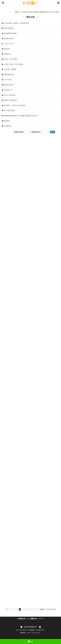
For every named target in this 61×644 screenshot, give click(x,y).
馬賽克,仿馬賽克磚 (10, 100)
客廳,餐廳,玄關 (9, 74)
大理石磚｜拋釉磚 (10, 69)
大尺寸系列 (7, 80)
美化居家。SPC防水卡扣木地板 (14, 105)
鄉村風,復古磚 (8, 85)
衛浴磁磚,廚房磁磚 (10, 33)
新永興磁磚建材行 (31, 627)
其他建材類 (7, 126)
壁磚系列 (7, 49)
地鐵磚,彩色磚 (8, 38)
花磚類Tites (8, 54)
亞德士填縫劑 (8, 28)
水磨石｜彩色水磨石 (11, 59)
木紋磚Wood (8, 90)
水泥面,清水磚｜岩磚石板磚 (13, 64)
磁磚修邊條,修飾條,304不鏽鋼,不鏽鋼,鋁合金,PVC (21, 116)
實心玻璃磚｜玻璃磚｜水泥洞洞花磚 (16, 23)
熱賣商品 (7, 121)
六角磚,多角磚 (8, 44)
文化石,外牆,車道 (9, 95)
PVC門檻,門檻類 (9, 110)
